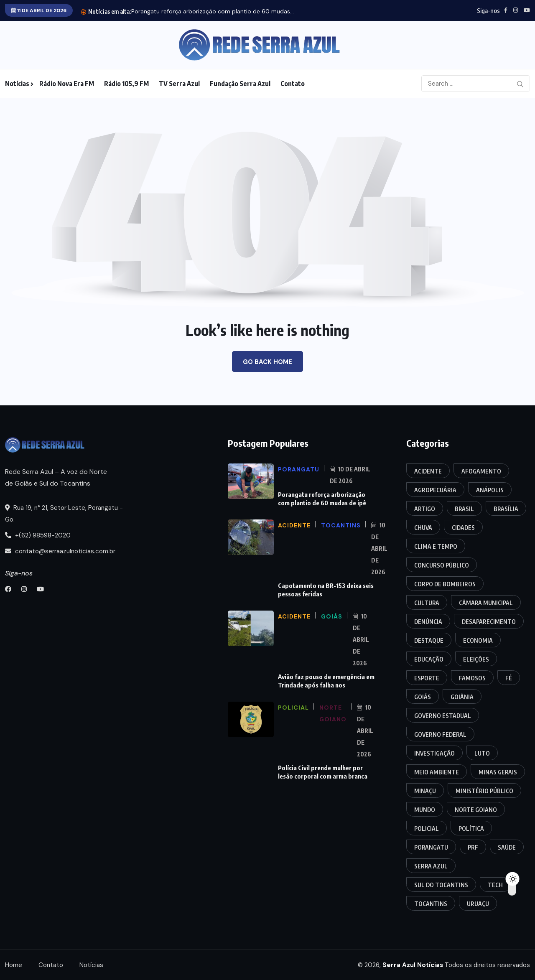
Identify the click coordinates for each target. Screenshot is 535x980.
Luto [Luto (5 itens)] (482, 753)
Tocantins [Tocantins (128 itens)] (431, 904)
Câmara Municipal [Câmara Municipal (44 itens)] (486, 603)
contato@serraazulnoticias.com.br (60, 551)
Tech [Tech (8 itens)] (495, 885)
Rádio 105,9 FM (126, 84)
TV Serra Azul (179, 84)
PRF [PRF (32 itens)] (473, 847)
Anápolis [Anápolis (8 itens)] (490, 490)
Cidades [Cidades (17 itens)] (463, 528)
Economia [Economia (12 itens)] (478, 640)
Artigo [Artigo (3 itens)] (425, 509)
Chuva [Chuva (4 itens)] (423, 528)
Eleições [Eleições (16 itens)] (476, 659)
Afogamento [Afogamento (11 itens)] (481, 471)
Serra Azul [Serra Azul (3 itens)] (431, 866)
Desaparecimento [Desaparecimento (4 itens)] (489, 622)
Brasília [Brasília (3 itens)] (506, 509)
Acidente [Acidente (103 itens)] (428, 471)
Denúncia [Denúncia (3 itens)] (428, 622)
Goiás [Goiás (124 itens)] (423, 697)
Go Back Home (267, 362)
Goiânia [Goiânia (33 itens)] (462, 697)
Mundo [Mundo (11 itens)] (425, 810)
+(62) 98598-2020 (38, 535)
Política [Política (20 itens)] (471, 829)
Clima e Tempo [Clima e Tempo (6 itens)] (436, 546)
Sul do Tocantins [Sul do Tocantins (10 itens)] (441, 885)
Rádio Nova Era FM (67, 84)
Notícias (17, 84)
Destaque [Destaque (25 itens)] (429, 640)
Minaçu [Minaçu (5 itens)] (425, 791)
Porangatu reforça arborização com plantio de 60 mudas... (213, 11)
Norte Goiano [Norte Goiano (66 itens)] (476, 810)
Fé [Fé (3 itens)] (509, 678)
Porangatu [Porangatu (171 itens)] (431, 847)
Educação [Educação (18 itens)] (429, 659)
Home (14, 965)
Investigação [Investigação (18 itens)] (434, 753)
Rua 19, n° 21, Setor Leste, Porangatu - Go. (64, 514)
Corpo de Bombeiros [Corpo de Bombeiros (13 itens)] (445, 584)
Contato (293, 84)
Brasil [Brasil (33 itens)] (464, 509)
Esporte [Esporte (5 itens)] (427, 678)
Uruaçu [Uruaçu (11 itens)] (478, 904)
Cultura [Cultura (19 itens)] (427, 603)
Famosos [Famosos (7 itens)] (472, 678)
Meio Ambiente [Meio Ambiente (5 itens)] (437, 772)
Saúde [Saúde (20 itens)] (507, 847)
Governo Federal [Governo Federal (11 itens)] (440, 734)
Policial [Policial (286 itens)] (427, 829)
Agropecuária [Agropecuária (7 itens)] (435, 490)
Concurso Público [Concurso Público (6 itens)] (442, 565)
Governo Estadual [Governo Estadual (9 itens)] (443, 716)
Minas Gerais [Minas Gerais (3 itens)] (498, 772)
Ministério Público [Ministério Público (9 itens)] (484, 791)
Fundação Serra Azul (240, 84)
